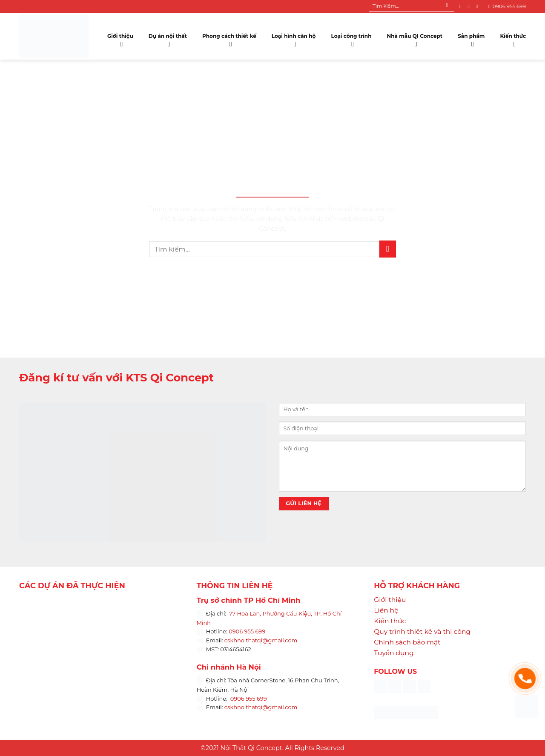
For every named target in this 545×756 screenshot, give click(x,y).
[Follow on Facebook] (462, 6)
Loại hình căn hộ (294, 38)
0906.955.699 (507, 6)
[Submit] (447, 6)
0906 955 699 (247, 631)
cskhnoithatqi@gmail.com (261, 640)
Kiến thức (513, 38)
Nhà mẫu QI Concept (414, 38)
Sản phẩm (471, 38)
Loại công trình (351, 38)
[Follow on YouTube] (479, 6)
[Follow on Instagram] (470, 6)
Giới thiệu (120, 38)
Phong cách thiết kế (229, 38)
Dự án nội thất (168, 38)
